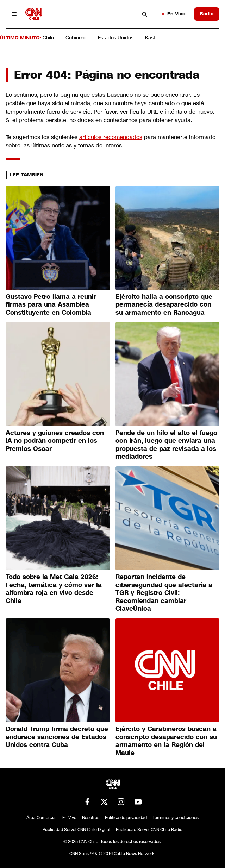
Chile (48, 38)
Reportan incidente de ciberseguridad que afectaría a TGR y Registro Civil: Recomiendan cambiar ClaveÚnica (164, 593)
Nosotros (91, 818)
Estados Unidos (116, 38)
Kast (150, 38)
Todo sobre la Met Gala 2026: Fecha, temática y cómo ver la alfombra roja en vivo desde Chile (54, 589)
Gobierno (76, 38)
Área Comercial (42, 818)
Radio (207, 14)
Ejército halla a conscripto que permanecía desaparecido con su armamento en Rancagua (164, 305)
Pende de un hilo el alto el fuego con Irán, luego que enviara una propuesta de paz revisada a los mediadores (166, 445)
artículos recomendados (111, 137)
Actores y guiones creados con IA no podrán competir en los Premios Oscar (55, 441)
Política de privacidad (126, 818)
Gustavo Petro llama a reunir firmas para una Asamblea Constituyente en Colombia (51, 305)
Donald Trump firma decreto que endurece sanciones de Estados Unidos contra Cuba (57, 737)
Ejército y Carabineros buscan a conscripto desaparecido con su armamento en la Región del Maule (166, 741)
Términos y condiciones (176, 818)
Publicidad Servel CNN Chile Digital (76, 830)
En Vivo (174, 14)
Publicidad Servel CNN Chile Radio (149, 830)
